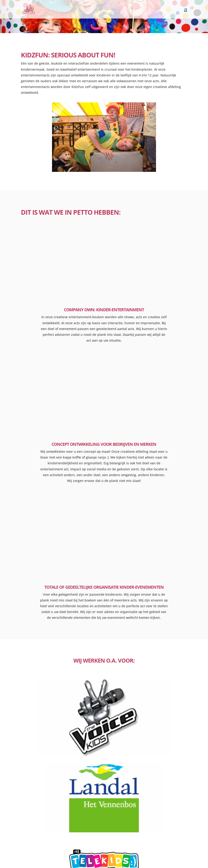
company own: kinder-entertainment (104, 310)
